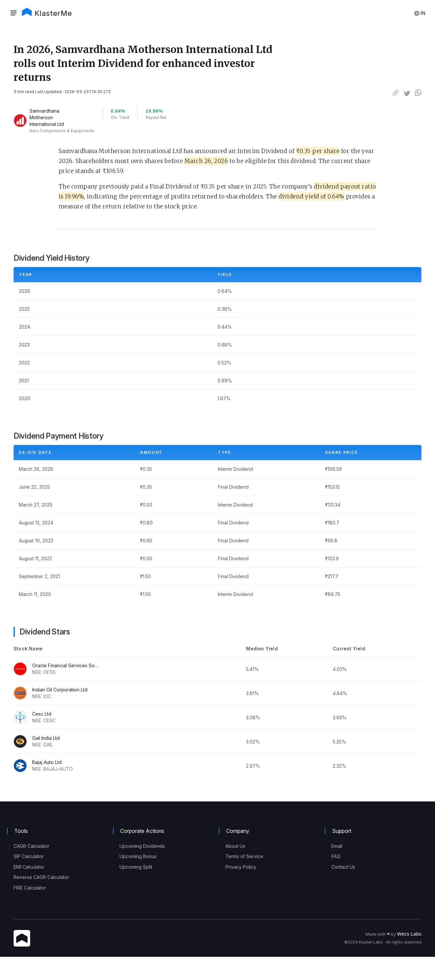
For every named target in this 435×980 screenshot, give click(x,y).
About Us (235, 846)
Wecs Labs (409, 934)
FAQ (336, 856)
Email (337, 846)
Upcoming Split (136, 867)
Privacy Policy (241, 867)
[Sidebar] (14, 13)
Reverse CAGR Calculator (41, 877)
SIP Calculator (29, 856)
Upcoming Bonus (138, 856)
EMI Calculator (29, 867)
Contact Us (343, 867)
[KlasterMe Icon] (22, 939)
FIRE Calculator (30, 888)
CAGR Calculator (31, 846)
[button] (16, 13)
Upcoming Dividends (142, 846)
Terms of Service (244, 856)
